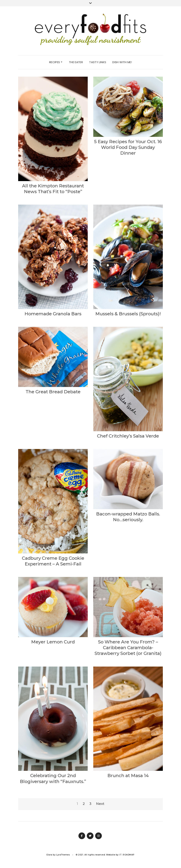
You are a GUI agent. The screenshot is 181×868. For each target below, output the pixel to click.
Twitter (90, 836)
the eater (76, 62)
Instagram (98, 836)
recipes (56, 62)
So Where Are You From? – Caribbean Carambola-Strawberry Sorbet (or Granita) (128, 648)
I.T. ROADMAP (127, 855)
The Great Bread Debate (53, 392)
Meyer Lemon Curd (53, 642)
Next (100, 804)
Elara (49, 855)
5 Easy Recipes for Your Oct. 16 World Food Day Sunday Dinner (128, 147)
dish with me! (122, 62)
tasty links (98, 62)
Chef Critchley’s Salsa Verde (128, 436)
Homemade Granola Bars (53, 314)
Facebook (82, 836)
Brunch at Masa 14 (128, 776)
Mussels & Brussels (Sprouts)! (128, 314)
